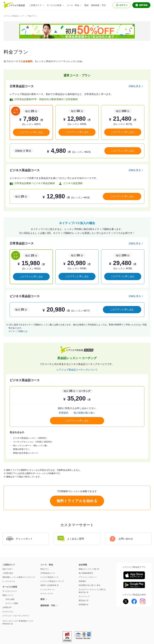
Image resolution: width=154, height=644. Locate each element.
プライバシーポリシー (88, 577)
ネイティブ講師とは (18, 331)
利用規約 (64, 413)
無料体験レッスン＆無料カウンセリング (19, 577)
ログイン (123, 5)
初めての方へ (8, 569)
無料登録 (143, 5)
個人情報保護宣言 (86, 573)
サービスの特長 (54, 5)
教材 (86, 5)
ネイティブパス (47, 594)
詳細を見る (135, 86)
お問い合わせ (121, 539)
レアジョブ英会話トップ (14, 16)
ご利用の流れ (8, 573)
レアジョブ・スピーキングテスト (16, 616)
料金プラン (45, 569)
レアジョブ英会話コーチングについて (77, 370)
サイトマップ (84, 596)
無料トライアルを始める (77, 501)
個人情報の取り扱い (84, 413)
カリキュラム (8, 612)
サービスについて (10, 591)
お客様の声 (7, 607)
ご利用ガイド (35, 5)
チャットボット (19, 539)
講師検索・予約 (98, 5)
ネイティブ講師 (12, 603)
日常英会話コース (48, 573)
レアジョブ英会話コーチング (52, 581)
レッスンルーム (9, 581)
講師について (8, 595)
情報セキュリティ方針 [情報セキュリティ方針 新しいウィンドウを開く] (88, 569)
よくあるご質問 (71, 539)
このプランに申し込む (31, 132)
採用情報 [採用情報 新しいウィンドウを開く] (82, 605)
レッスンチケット (48, 590)
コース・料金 (73, 5)
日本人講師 (10, 599)
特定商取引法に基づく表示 (89, 585)
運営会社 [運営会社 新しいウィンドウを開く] (82, 601)
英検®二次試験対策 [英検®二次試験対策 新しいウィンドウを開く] (48, 585)
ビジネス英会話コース (49, 577)
